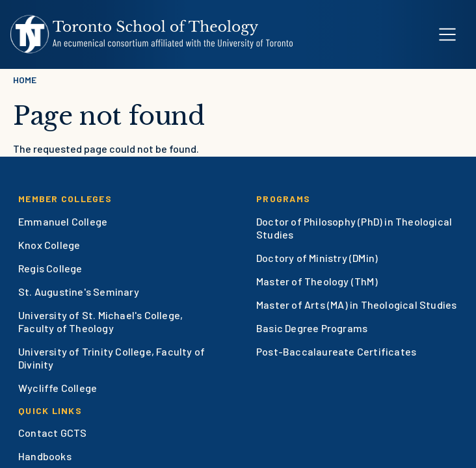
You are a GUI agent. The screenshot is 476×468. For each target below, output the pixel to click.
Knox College (49, 245)
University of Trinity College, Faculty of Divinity (112, 358)
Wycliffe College (58, 388)
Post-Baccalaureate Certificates (336, 351)
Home (25, 80)
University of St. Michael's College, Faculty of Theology (100, 321)
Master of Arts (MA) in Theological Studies (356, 305)
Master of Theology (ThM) (317, 281)
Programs (283, 199)
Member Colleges (65, 199)
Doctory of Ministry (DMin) (317, 258)
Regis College (50, 268)
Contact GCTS (52, 433)
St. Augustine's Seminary (79, 292)
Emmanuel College (63, 221)
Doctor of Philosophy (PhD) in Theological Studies (354, 228)
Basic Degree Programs (312, 328)
